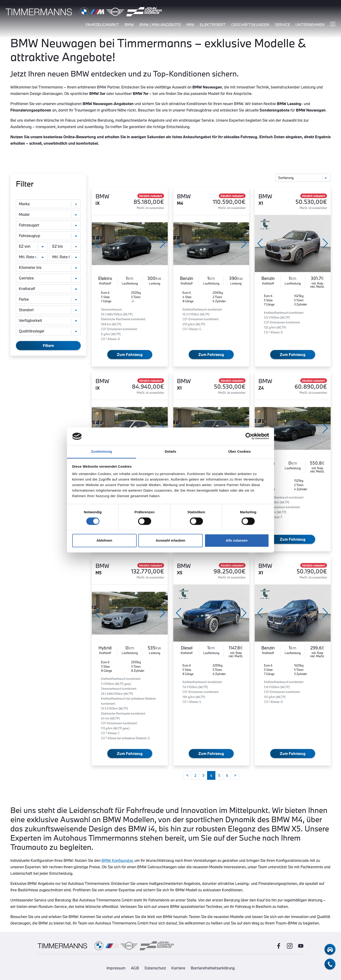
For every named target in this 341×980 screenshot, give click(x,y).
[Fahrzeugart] (48, 225)
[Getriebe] (48, 278)
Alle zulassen (237, 540)
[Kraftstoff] (48, 289)
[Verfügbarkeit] (48, 320)
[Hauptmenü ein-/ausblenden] (333, 24)
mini (190, 25)
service (282, 25)
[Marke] (48, 204)
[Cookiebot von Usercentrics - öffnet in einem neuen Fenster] (249, 436)
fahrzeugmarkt (102, 25)
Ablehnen (104, 540)
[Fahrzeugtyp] (48, 236)
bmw (129, 25)
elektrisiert (213, 25)
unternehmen (310, 25)
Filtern (48, 345)
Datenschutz (155, 968)
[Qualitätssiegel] (48, 331)
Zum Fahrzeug (130, 354)
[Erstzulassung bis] (65, 246)
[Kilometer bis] (48, 267)
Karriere (178, 968)
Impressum (116, 968)
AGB (135, 968)
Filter (25, 184)
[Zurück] (187, 775)
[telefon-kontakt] (330, 964)
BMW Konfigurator (117, 860)
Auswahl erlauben (170, 540)
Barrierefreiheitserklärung (213, 968)
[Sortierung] (303, 178)
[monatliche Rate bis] (65, 257)
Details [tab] (170, 451)
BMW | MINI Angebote (160, 25)
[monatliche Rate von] (32, 257)
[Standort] (48, 310)
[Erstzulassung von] (32, 246)
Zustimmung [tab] (102, 451)
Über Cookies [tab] (240, 451)
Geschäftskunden (250, 25)
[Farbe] (48, 299)
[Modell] (48, 214)
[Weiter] (235, 775)
